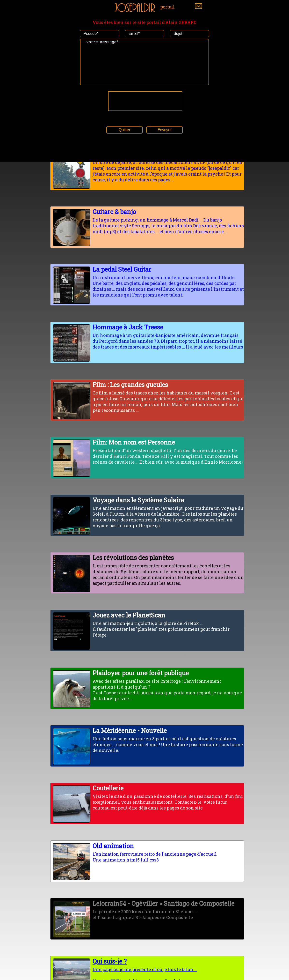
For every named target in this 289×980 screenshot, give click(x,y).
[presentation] (145, 111)
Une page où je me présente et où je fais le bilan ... (147, 965)
